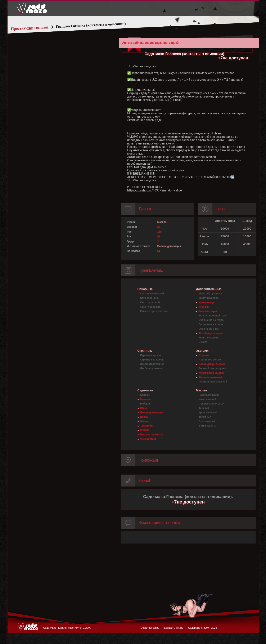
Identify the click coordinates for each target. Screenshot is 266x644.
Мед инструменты (151, 435)
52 (159, 237)
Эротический (207, 421)
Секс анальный (150, 298)
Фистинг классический (213, 382)
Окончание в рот (209, 329)
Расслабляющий (209, 395)
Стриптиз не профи (152, 360)
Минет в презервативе (154, 311)
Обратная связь (150, 628)
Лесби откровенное (152, 364)
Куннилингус (207, 302)
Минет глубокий (209, 298)
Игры (143, 408)
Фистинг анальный (211, 377)
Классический (208, 399)
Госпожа (145, 399)
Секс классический (152, 294)
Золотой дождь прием (213, 368)
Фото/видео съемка (211, 333)
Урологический (208, 412)
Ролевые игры (208, 311)
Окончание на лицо (211, 324)
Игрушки (204, 307)
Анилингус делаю (210, 360)
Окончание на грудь (211, 320)
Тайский (204, 408)
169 (159, 232)
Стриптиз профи (151, 355)
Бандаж (145, 395)
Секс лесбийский (151, 307)
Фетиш (144, 421)
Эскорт (203, 342)
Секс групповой (150, 302)
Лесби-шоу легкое (151, 368)
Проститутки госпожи (37, 28)
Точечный (205, 417)
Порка (144, 417)
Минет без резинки (211, 294)
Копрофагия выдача (212, 373)
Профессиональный (212, 404)
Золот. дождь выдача (212, 364)
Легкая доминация (152, 412)
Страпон (204, 355)
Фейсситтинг (148, 439)
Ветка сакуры (207, 426)
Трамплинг (147, 426)
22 (159, 227)
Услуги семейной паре (213, 316)
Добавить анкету (174, 628)
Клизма (145, 430)
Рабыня (145, 404)
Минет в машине (209, 338)
